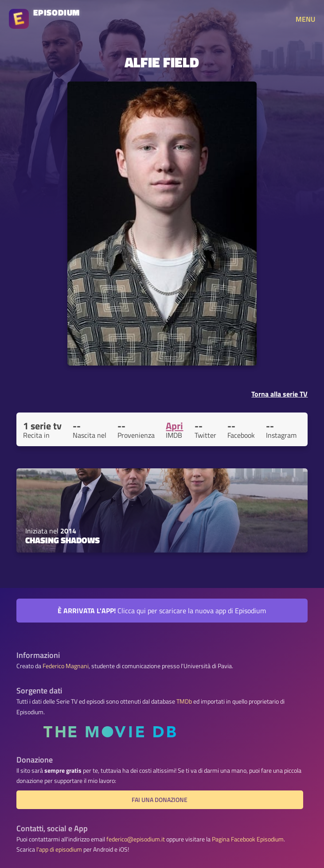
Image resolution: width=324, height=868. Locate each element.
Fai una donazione (160, 800)
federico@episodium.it (136, 839)
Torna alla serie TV (279, 394)
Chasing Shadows (62, 540)
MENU (305, 19)
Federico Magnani (66, 666)
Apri (174, 426)
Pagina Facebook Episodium (248, 839)
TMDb (184, 701)
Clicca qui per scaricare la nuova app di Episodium (162, 611)
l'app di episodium (59, 849)
